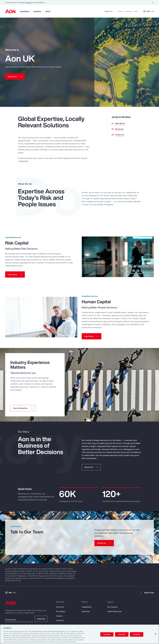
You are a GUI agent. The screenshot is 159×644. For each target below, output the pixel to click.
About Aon (119, 129)
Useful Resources (114, 613)
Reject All (122, 634)
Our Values (61, 613)
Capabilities (24, 11)
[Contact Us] (104, 545)
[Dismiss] (153, 3)
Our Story (60, 609)
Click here (28, 3)
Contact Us (109, 11)
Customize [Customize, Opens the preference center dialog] (107, 634)
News (136, 11)
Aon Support (112, 609)
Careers (120, 11)
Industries (37, 11)
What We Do (120, 123)
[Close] (156, 634)
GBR (149, 11)
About (48, 11)
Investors (129, 11)
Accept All (137, 634)
